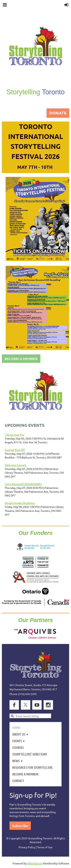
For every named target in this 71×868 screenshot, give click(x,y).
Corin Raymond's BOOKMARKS (23, 484)
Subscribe (20, 826)
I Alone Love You (14, 435)
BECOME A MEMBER (21, 359)
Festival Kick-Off (15, 450)
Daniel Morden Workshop (20, 503)
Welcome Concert (16, 465)
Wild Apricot (35, 863)
